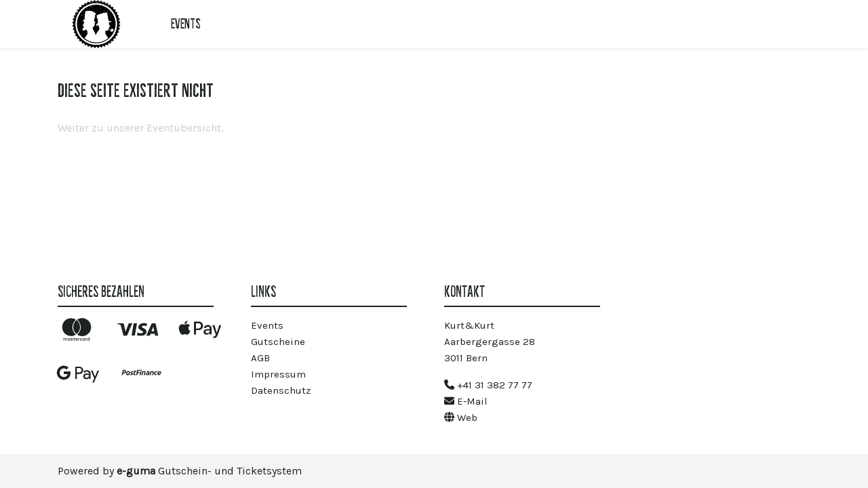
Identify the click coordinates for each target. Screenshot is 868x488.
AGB (260, 358)
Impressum (278, 374)
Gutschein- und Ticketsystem (209, 471)
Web (461, 418)
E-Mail (466, 401)
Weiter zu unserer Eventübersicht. (140, 128)
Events (186, 24)
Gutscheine (278, 342)
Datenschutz (281, 390)
